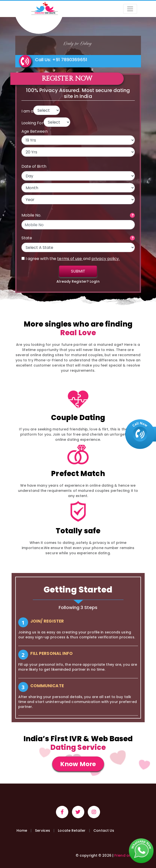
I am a (27, 111)
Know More (78, 764)
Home (22, 831)
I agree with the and (71, 259)
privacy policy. (106, 259)
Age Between (35, 131)
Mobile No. (31, 215)
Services (43, 831)
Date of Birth (34, 166)
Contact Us (104, 831)
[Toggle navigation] (130, 9)
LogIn (95, 281)
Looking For (33, 123)
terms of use (70, 259)
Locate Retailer (72, 831)
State (27, 238)
